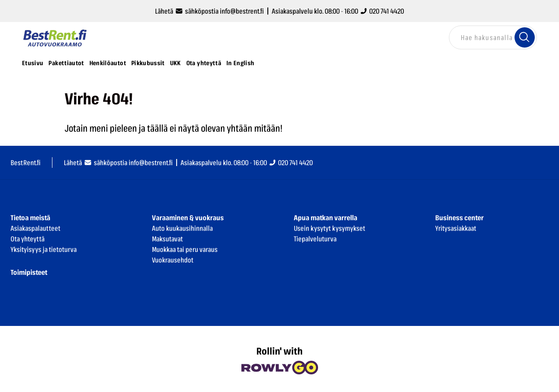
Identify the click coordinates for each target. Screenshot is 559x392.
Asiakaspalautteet (35, 228)
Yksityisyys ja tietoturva (44, 249)
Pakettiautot (66, 63)
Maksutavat (167, 239)
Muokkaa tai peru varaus (185, 249)
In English (241, 63)
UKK (176, 63)
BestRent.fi (26, 163)
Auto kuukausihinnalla (182, 228)
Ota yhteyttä (204, 63)
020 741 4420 (382, 11)
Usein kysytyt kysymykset (329, 228)
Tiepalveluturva (315, 239)
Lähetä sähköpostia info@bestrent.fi (209, 11)
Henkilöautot (108, 63)
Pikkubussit (148, 63)
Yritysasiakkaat (456, 228)
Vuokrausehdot (173, 260)
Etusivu (33, 63)
